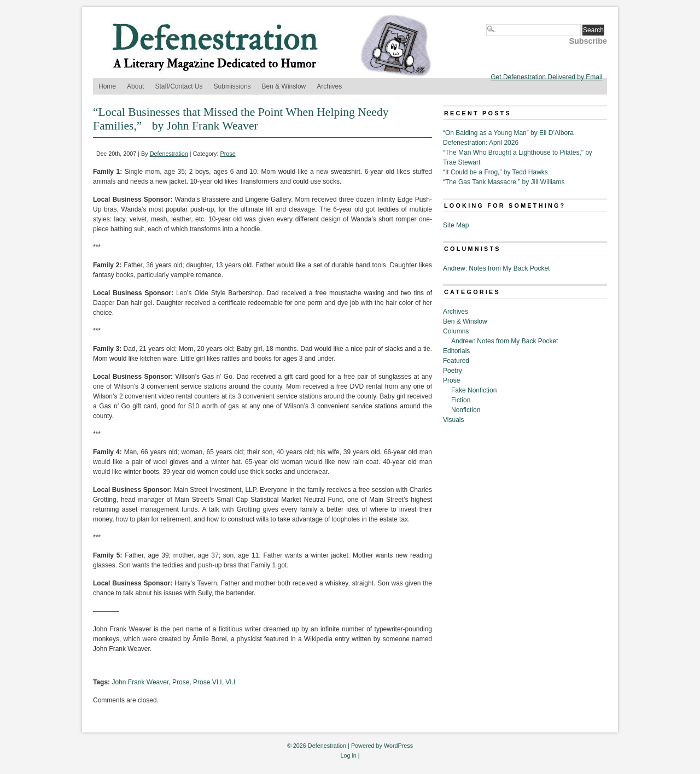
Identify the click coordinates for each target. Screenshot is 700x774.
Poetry (453, 371)
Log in (348, 755)
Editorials (456, 351)
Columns (456, 331)
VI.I (230, 682)
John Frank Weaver (140, 682)
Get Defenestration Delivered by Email (546, 77)
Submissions (232, 86)
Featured (456, 361)
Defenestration (169, 154)
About (135, 86)
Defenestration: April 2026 (481, 143)
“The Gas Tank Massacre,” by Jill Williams (504, 182)
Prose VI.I (208, 682)
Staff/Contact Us (179, 86)
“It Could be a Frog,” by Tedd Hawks (495, 172)
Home (107, 86)
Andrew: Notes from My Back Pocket (496, 268)
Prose (228, 154)
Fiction (461, 400)
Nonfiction (466, 410)
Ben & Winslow (284, 86)
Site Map (456, 225)
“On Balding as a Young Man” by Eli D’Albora (508, 133)
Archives (329, 86)
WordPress (398, 746)
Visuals (453, 420)
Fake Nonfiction (474, 390)
